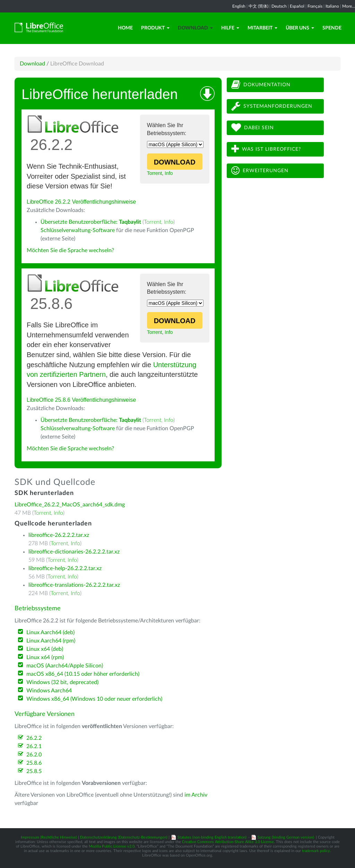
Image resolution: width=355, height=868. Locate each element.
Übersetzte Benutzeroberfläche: (91, 222)
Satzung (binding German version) (286, 837)
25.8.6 (34, 763)
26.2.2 (34, 738)
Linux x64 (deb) (45, 649)
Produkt (155, 28)
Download (195, 28)
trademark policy (316, 851)
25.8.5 (34, 771)
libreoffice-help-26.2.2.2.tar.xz (65, 568)
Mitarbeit (262, 28)
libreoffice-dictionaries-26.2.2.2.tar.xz (74, 552)
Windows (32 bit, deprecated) (62, 682)
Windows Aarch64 (49, 691)
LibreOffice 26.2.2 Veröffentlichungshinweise (81, 202)
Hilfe (230, 28)
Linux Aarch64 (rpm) (51, 641)
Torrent (155, 173)
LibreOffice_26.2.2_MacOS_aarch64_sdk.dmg (70, 505)
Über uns (300, 28)
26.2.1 (34, 746)
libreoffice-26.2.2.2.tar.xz (59, 535)
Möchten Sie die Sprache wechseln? (70, 250)
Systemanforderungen (272, 106)
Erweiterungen (260, 171)
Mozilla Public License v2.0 (112, 846)
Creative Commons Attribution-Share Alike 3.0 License (228, 842)
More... (349, 6)
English (239, 6)
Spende (332, 28)
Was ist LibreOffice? (266, 149)
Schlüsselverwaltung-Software (78, 230)
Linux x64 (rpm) (45, 657)
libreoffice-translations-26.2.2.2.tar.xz (74, 585)
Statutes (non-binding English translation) (212, 837)
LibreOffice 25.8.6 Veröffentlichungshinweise (81, 400)
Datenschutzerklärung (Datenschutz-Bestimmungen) (124, 837)
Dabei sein (253, 128)
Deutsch (279, 6)
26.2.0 (34, 755)
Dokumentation (261, 85)
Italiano (332, 6)
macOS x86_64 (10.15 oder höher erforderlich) (83, 674)
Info (169, 173)
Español (297, 6)
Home (125, 28)
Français (315, 6)
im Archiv (196, 795)
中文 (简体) (258, 6)
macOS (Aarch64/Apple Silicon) (65, 666)
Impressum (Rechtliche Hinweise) (49, 837)
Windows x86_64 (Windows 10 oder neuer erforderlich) (94, 699)
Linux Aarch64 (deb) (50, 632)
